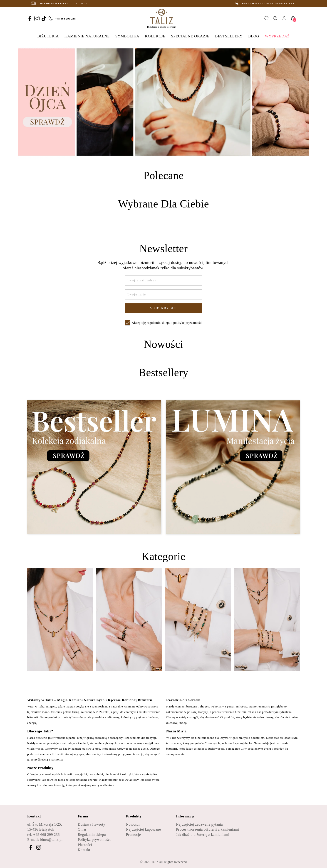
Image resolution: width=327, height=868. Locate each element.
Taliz (155, 862)
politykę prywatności (188, 323)
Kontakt (84, 850)
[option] (163, 102)
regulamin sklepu (159, 323)
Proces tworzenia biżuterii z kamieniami (207, 829)
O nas (82, 829)
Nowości (133, 824)
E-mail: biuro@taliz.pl (45, 840)
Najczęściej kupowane (143, 829)
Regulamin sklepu (92, 835)
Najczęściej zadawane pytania (199, 824)
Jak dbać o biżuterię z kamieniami (203, 835)
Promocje (133, 835)
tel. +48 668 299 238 (43, 835)
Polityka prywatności (94, 840)
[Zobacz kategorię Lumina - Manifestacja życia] (233, 467)
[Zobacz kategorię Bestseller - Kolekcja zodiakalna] (94, 467)
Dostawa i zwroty (91, 824)
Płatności (85, 845)
